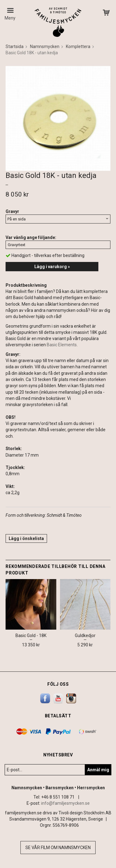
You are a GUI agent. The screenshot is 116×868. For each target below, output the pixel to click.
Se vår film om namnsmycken (58, 848)
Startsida (15, 46)
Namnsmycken (45, 46)
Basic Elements (62, 345)
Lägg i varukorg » (52, 267)
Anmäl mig (98, 770)
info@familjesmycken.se (65, 803)
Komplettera (78, 46)
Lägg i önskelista (26, 538)
